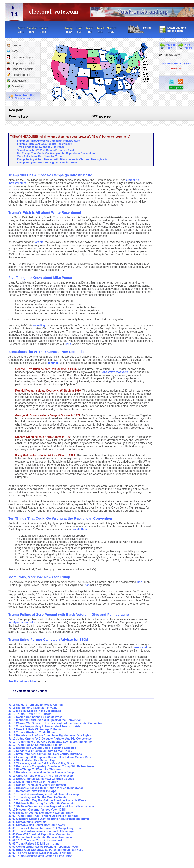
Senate (147, 28)
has (140, 582)
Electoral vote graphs (22, 57)
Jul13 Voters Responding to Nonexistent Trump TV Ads (44, 726)
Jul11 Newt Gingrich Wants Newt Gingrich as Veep (41, 779)
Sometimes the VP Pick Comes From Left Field (45, 150)
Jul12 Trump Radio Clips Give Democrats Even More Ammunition (51, 742)
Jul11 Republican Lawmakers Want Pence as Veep (41, 773)
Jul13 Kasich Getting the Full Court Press (35, 717)
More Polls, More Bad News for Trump (40, 156)
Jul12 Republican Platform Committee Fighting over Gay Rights (50, 736)
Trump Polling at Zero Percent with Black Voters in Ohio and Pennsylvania (62, 159)
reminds (53, 363)
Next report (188, 46)
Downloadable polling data (177, 29)
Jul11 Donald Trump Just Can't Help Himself (37, 785)
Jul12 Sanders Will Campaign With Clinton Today (40, 751)
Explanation (176, 69)
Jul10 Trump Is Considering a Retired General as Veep (44, 794)
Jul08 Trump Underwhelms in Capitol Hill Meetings (41, 831)
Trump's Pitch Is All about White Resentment (44, 144)
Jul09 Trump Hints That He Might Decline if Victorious (43, 816)
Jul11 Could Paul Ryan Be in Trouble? (33, 782)
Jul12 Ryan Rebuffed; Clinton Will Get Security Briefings (45, 754)
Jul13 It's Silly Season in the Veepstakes (35, 711)
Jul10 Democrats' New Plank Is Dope (32, 791)
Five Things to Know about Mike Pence (41, 147)
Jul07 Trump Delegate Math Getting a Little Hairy (40, 856)
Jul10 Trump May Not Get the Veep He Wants (37, 797)
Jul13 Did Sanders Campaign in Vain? (33, 708)
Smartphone (176, 88)
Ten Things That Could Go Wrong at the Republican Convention (56, 153)
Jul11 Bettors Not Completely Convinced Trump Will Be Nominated (52, 766)
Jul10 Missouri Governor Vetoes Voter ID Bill (37, 810)
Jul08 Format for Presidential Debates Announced (41, 837)
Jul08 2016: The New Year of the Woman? (35, 840)
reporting (39, 325)
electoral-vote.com (55, 13)
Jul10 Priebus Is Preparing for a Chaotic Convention (42, 803)
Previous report (170, 46)
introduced (140, 648)
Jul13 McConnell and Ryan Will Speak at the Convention (45, 720)
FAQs (13, 51)
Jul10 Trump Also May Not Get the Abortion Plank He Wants (47, 800)
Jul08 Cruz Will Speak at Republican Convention (40, 834)
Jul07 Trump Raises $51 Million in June (34, 844)
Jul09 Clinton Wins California (27, 822)
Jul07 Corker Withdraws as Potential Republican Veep (43, 847)
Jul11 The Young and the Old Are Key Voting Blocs (41, 763)
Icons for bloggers (20, 69)
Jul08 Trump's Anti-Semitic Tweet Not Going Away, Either (46, 828)
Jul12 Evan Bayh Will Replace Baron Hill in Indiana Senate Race (50, 757)
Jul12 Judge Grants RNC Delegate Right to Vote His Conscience (50, 739)
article (39, 242)
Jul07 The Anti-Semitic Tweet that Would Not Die (40, 853)
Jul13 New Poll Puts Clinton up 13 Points (35, 729)
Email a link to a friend (23, 681)
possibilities (80, 530)
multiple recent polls (22, 622)
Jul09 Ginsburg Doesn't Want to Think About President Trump (49, 819)
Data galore (16, 81)
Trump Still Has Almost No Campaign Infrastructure (48, 141)
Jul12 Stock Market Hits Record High (32, 760)
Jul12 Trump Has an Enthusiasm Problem (35, 745)
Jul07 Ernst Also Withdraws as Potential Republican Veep (46, 850)
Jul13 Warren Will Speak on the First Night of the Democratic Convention (56, 723)
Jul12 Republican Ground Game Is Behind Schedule (42, 748)
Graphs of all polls (20, 63)
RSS (180, 81)
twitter (172, 81)
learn (68, 344)
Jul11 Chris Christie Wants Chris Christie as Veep (41, 776)
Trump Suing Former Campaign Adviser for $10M (47, 162)
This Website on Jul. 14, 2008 (176, 63)
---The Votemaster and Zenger (28, 691)
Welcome (15, 45)
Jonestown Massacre (115, 372)
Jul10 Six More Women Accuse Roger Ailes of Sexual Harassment (51, 807)
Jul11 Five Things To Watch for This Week (36, 769)
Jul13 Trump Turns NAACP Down (30, 714)
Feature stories (18, 75)
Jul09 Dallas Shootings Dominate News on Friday (41, 813)
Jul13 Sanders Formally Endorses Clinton (36, 705)
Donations (15, 86)
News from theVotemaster (25, 97)
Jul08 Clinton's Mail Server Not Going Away (37, 825)
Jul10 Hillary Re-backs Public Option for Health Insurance (46, 788)
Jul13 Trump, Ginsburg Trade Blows (32, 732)
